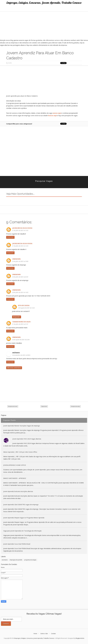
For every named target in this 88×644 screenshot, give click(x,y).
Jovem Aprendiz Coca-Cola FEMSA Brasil (17, 544)
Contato (53, 634)
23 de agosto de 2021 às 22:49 (21, 340)
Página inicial (44, 406)
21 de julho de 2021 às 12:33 (20, 230)
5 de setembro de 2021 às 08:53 (21, 355)
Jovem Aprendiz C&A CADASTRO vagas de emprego (21, 504)
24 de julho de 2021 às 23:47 (20, 277)
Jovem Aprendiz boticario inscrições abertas (18, 491)
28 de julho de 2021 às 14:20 (20, 292)
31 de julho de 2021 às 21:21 (20, 324)
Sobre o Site (44, 634)
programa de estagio (30, 560)
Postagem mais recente (13, 406)
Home (35, 634)
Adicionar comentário (14, 368)
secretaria (5, 560)
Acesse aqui (52, 115)
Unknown (16, 259)
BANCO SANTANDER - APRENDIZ (15, 478)
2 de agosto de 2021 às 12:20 (26, 308)
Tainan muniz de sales (21, 322)
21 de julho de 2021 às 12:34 (20, 246)
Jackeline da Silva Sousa (22, 228)
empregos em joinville (16, 560)
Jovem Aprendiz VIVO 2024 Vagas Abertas (27, 439)
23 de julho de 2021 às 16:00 (20, 261)
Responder (10, 237)
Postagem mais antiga (75, 406)
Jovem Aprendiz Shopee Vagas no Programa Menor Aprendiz (24, 518)
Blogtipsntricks (80, 638)
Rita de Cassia (24, 305)
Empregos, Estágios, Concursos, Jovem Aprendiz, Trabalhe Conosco (44, 3)
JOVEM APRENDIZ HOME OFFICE (15, 465)
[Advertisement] (44, 25)
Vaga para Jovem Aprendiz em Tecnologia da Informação (22, 531)
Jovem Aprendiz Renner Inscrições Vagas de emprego (22, 426)
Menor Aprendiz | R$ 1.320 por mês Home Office (20, 452)
